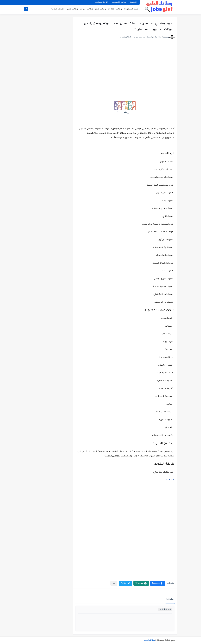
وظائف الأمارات (115, 9)
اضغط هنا (170, 480)
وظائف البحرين (58, 9)
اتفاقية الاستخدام (101, 2)
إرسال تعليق (165, 610)
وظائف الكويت (86, 9)
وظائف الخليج (149, 640)
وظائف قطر (100, 9)
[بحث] (26, 9)
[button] (158, 583)
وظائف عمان (72, 9)
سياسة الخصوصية (119, 2)
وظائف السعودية (132, 9)
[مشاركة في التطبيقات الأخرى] (114, 583)
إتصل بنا (133, 2)
